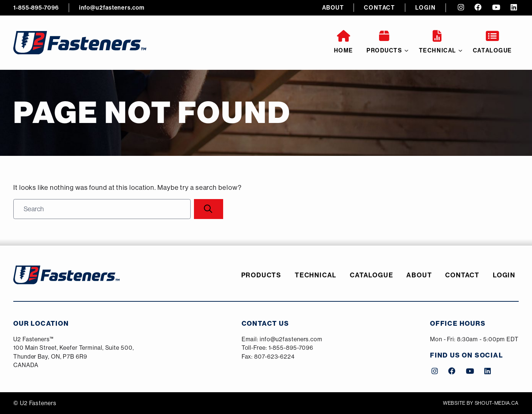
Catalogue (492, 42)
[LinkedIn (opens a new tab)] (514, 8)
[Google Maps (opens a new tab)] (74, 353)
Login (426, 7)
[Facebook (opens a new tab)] (478, 8)
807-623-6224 (274, 356)
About (333, 7)
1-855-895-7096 (36, 7)
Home (344, 42)
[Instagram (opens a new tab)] (461, 8)
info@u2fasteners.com (112, 7)
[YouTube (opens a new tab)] (496, 8)
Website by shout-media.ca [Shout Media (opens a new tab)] (481, 403)
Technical (438, 42)
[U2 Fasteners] (80, 43)
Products (384, 42)
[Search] (209, 209)
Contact (379, 7)
